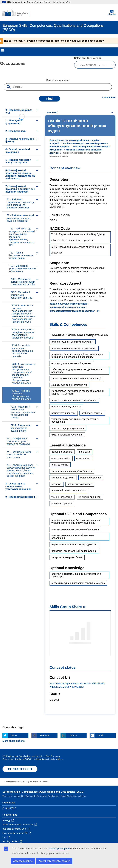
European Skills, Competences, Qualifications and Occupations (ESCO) (43, 792)
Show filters (109, 98)
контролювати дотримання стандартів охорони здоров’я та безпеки (78, 392)
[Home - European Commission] (17, 13)
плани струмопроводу (80, 484)
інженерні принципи (90, 497)
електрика (84, 452)
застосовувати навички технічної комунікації (76, 379)
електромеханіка (61, 458)
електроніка (83, 458)
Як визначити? (62, 2)
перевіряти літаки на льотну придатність (74, 544)
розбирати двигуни (92, 413)
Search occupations (58, 80)
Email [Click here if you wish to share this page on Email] (100, 735)
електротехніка (60, 465)
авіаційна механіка (62, 452)
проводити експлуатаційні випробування (74, 551)
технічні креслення (62, 497)
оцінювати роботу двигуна (66, 407)
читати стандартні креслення (68, 428)
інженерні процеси (62, 503)
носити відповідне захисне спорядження (74, 400)
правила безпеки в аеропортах (69, 491)
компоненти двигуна (63, 478)
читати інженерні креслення (67, 435)
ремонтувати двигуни (63, 413)
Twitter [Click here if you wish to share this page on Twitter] (14, 735)
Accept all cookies (23, 861)
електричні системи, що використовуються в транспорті (76, 575)
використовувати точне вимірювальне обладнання (73, 537)
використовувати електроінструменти (72, 342)
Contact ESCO (9, 808)
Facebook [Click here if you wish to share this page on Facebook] (44, 735)
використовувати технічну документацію (74, 348)
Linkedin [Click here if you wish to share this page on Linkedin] (73, 735)
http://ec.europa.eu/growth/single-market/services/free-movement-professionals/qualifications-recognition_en (75, 307)
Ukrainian (112, 13)
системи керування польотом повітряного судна (78, 583)
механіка (56, 484)
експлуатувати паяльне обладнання (72, 363)
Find (50, 99)
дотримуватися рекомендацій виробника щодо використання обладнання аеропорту (78, 356)
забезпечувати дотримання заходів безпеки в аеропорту (77, 371)
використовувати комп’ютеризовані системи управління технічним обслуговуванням (76, 521)
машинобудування (91, 478)
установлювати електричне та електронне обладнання (75, 420)
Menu (3, 51)
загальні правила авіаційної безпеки (72, 471)
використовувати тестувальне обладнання (75, 529)
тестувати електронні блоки (67, 557)
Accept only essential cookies (54, 861)
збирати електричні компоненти (69, 385)
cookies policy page (59, 849)
